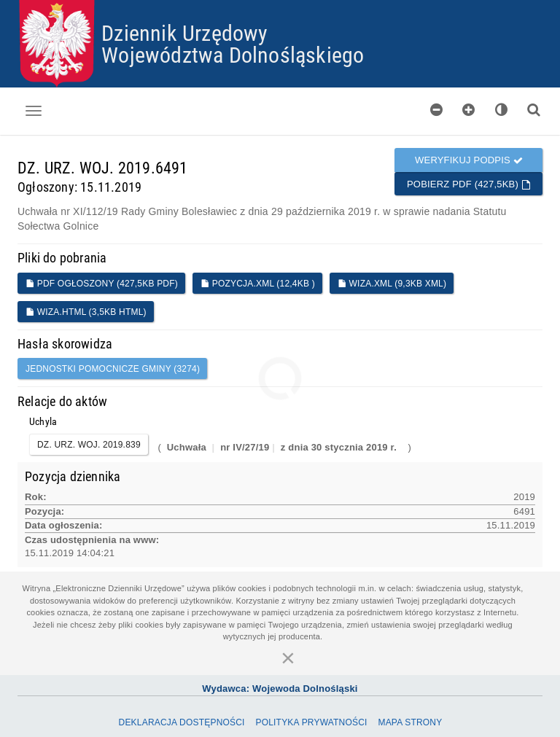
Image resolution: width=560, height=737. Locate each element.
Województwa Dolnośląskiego (233, 54)
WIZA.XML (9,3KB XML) (392, 284)
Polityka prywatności (311, 722)
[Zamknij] (288, 658)
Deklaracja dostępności (182, 722)
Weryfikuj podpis (469, 160)
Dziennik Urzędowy (184, 32)
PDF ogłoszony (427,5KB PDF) (102, 284)
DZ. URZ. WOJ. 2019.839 (89, 445)
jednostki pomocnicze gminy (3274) (113, 369)
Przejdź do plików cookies (280, 0)
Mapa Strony (410, 722)
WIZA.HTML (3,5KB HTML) (86, 312)
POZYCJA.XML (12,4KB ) (258, 284)
